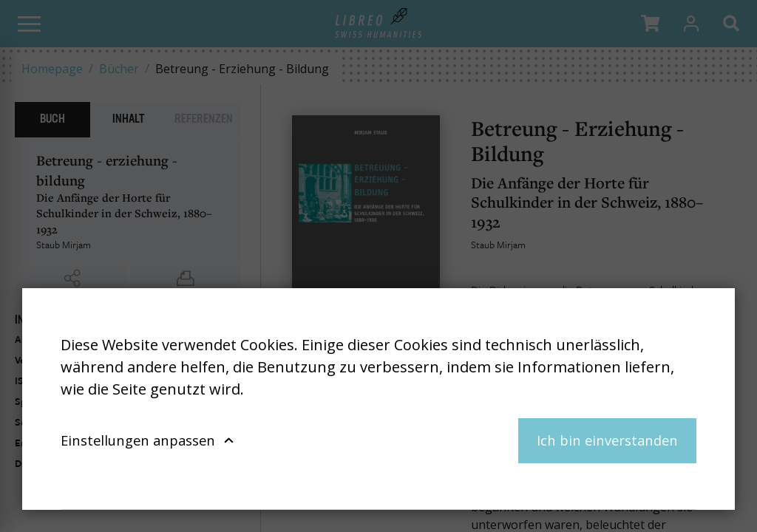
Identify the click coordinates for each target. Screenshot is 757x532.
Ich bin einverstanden (607, 440)
